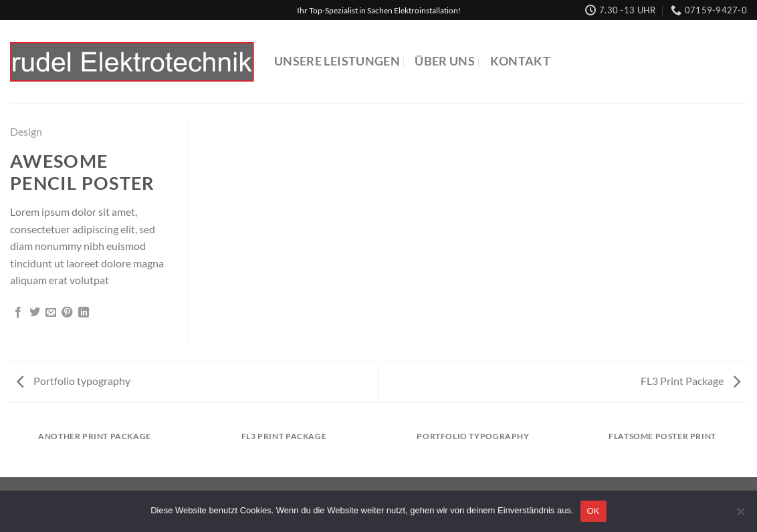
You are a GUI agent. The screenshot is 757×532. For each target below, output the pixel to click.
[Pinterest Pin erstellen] (67, 313)
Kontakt (520, 61)
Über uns (445, 61)
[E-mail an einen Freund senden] (51, 313)
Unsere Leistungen (337, 61)
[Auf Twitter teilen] (35, 313)
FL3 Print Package (690, 381)
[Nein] (740, 515)
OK (593, 511)
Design (26, 131)
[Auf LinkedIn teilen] (84, 313)
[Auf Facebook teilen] (18, 313)
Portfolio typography (74, 381)
